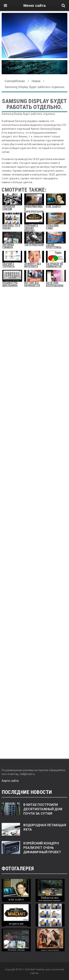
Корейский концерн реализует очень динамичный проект (42, 848)
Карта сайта (10, 781)
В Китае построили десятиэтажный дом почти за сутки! (43, 809)
